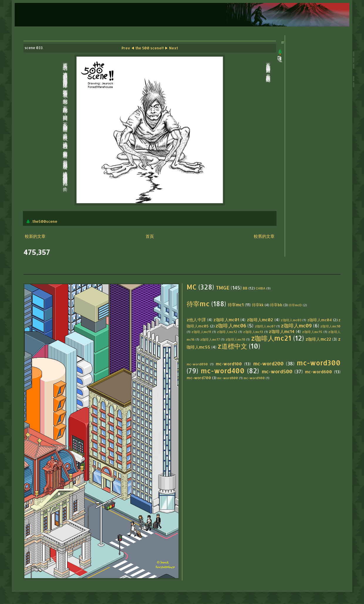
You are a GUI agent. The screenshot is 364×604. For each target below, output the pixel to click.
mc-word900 (254, 378)
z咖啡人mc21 (271, 338)
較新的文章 (35, 236)
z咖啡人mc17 (210, 339)
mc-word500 (277, 371)
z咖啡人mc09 (296, 326)
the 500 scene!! (150, 48)
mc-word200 (268, 363)
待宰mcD (295, 305)
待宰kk (258, 305)
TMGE (223, 288)
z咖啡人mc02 (260, 320)
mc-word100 (229, 364)
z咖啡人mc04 (320, 320)
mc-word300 (319, 363)
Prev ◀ (128, 48)
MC (192, 287)
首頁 (150, 236)
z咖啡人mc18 (235, 339)
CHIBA (261, 288)
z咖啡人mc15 (312, 332)
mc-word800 (228, 378)
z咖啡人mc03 (291, 320)
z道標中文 (232, 346)
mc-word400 (223, 371)
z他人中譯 (196, 320)
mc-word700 (199, 378)
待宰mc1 (236, 305)
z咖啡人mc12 (227, 332)
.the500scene (44, 221)
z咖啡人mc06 (231, 326)
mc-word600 (318, 372)
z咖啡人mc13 (253, 332)
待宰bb (276, 305)
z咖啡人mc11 (201, 332)
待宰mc (198, 304)
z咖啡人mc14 (282, 331)
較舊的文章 (264, 236)
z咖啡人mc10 (330, 326)
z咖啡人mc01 (226, 320)
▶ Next (171, 48)
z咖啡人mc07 (265, 326)
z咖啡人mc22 (318, 339)
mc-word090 (197, 364)
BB (245, 288)
